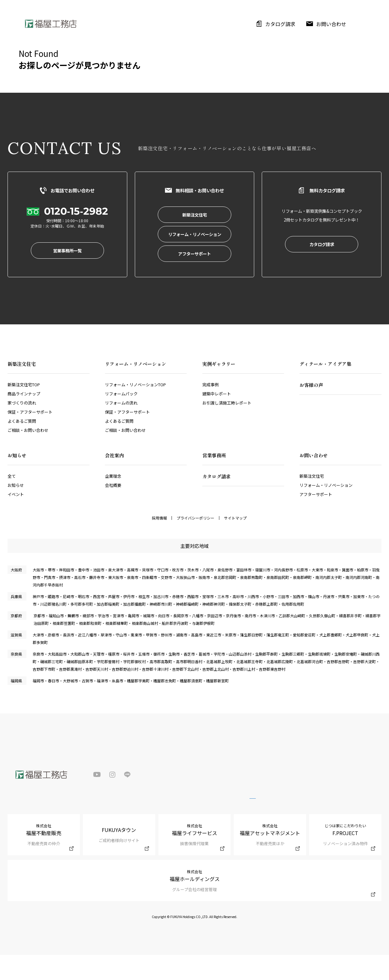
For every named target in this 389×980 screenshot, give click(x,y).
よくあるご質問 (22, 446)
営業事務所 (214, 480)
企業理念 (113, 501)
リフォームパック (121, 419)
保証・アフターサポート (30, 437)
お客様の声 (311, 410)
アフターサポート (316, 519)
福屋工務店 (50, 24)
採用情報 (159, 543)
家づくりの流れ (22, 428)
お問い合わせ (331, 24)
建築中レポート (217, 419)
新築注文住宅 (312, 501)
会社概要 (113, 510)
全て (12, 501)
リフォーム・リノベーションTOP (135, 410)
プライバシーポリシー (195, 543)
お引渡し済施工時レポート (227, 428)
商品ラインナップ (24, 419)
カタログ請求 (280, 24)
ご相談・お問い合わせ (28, 455)
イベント (16, 519)
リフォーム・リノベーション (326, 510)
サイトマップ (235, 543)
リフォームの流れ (121, 428)
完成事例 (211, 410)
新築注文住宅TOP (24, 410)
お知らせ (16, 510)
